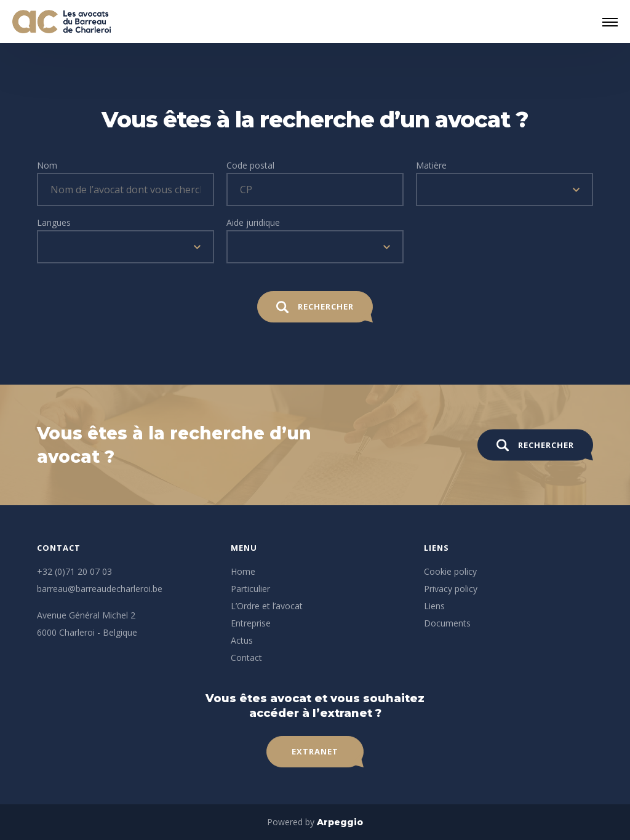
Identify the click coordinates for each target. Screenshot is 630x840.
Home (243, 571)
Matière (431, 165)
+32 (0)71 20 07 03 (74, 571)
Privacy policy (451, 589)
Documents (447, 623)
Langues (54, 222)
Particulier (250, 589)
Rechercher (315, 307)
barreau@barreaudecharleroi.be (100, 589)
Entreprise (251, 623)
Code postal (250, 165)
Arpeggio (340, 822)
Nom (47, 165)
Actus (242, 640)
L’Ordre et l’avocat (267, 606)
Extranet (315, 751)
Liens (434, 606)
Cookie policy (450, 571)
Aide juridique (253, 222)
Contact (246, 658)
